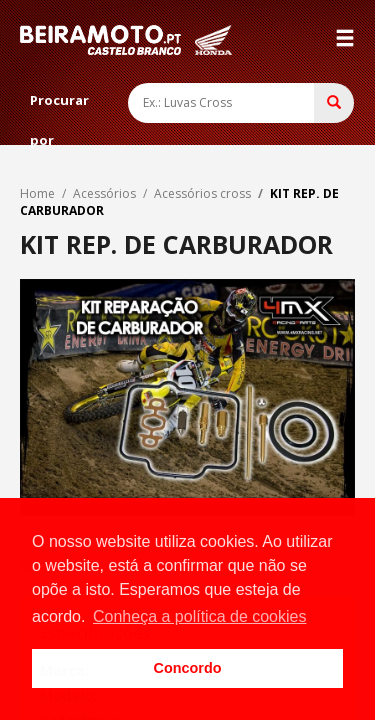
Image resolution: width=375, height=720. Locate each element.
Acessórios (104, 193)
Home (37, 193)
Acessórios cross (202, 193)
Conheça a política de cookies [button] (199, 616)
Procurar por (59, 105)
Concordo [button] (188, 668)
